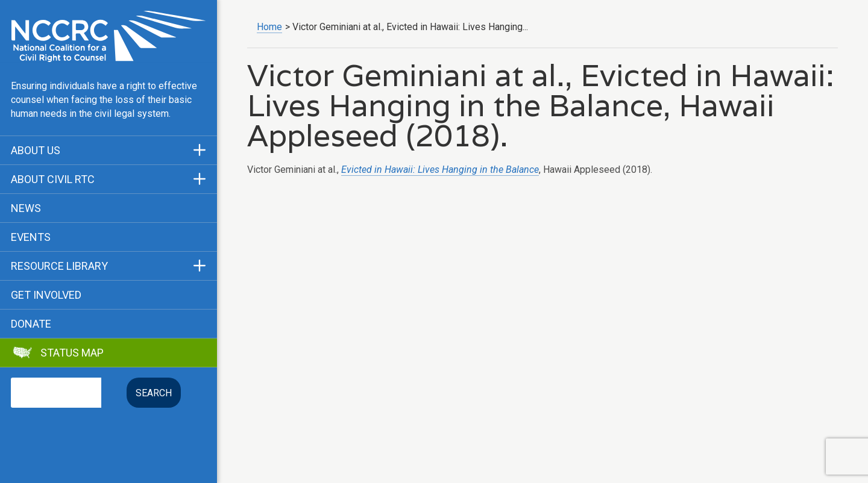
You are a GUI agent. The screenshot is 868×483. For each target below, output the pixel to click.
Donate (31, 324)
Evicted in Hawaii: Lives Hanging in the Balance (440, 170)
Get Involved (46, 295)
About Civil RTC (53, 179)
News (26, 208)
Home (269, 27)
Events (31, 237)
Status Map (72, 353)
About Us (36, 151)
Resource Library (59, 266)
